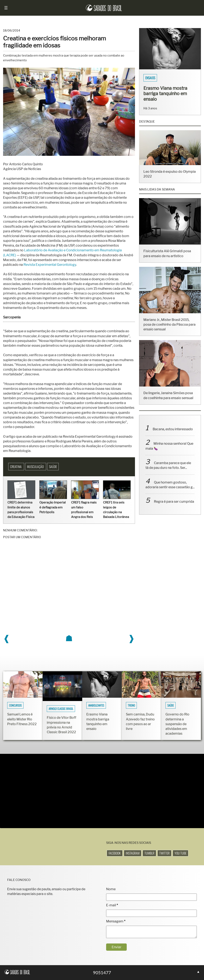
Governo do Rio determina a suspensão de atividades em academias (177, 724)
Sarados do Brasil (157, 78)
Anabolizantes (96, 705)
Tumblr (149, 853)
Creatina (16, 467)
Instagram (133, 853)
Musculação (36, 467)
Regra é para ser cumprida (174, 507)
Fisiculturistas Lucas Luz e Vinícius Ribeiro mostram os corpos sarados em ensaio (168, 96)
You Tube (181, 853)
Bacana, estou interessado (173, 434)
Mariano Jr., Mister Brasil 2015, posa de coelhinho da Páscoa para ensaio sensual (169, 330)
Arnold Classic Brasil (61, 709)
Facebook (115, 853)
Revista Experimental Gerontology (50, 265)
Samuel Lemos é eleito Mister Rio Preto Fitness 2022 (22, 719)
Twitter (164, 853)
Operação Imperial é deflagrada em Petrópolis (53, 507)
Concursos (15, 705)
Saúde (53, 467)
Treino (131, 705)
